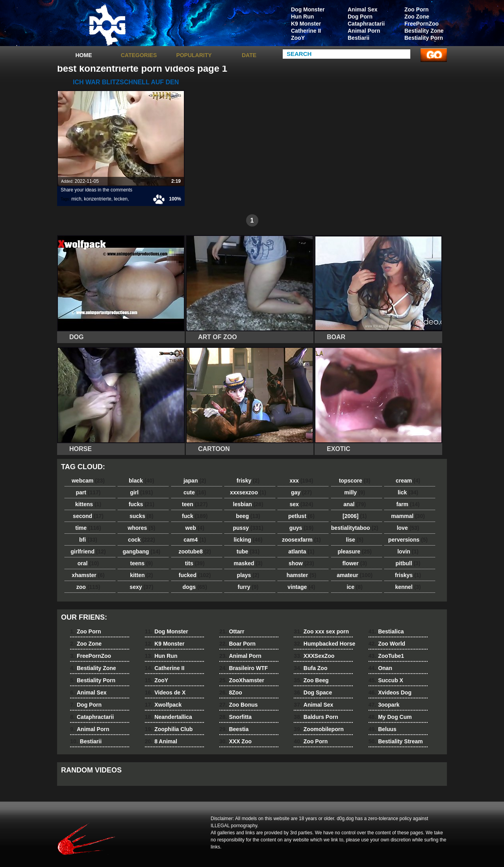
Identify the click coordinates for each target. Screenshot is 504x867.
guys (301, 528)
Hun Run (302, 17)
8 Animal (161, 741)
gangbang (142, 551)
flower (355, 563)
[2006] (355, 516)
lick (408, 492)
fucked (195, 575)
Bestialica (386, 631)
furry (248, 587)
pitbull (408, 563)
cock (142, 540)
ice (354, 587)
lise (355, 540)
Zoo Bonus (239, 705)
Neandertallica (169, 717)
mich (76, 199)
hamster (301, 575)
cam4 (195, 540)
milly (355, 492)
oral (88, 563)
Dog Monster (308, 9)
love (408, 528)
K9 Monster (306, 24)
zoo (88, 587)
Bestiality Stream (396, 741)
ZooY (298, 38)
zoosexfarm (301, 540)
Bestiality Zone (424, 31)
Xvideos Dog (390, 692)
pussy (248, 528)
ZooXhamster (242, 680)
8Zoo (231, 692)
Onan (380, 668)
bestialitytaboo (355, 528)
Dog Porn (360, 17)
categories (139, 55)
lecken (121, 199)
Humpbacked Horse (324, 644)
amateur (355, 575)
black (142, 481)
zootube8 (195, 551)
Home (84, 55)
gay (301, 492)
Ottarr (232, 631)
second (88, 516)
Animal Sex (362, 9)
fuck (195, 516)
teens (142, 563)
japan (195, 481)
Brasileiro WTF (244, 668)
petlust (301, 516)
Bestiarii (359, 38)
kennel (408, 587)
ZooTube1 (386, 656)
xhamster (88, 575)
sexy (141, 587)
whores (141, 528)
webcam (88, 481)
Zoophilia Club (169, 729)
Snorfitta (235, 717)
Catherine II (306, 31)
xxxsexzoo (248, 492)
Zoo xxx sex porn (321, 631)
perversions (408, 540)
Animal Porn (364, 31)
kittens (88, 504)
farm (408, 504)
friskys (408, 575)
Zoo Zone (417, 17)
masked (248, 563)
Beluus (383, 729)
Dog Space (313, 692)
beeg (248, 516)
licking (248, 540)
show (301, 563)
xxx (301, 481)
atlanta (301, 551)
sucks (142, 516)
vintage (301, 587)
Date (249, 55)
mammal (408, 516)
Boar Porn (237, 644)
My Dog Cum (390, 717)
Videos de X (165, 692)
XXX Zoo (235, 741)
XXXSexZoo (314, 656)
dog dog (107, 25)
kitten (141, 575)
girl (141, 492)
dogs (195, 587)
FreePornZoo (422, 24)
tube (248, 551)
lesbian (248, 504)
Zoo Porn (416, 9)
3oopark (384, 705)
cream (408, 481)
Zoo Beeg (311, 680)
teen (195, 504)
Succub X (386, 680)
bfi (88, 540)
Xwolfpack (163, 705)
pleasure (355, 551)
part (88, 492)
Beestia (234, 729)
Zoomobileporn (319, 729)
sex (301, 504)
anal (355, 504)
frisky (248, 481)
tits (195, 563)
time (88, 528)
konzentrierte (97, 199)
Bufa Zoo (310, 668)
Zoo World (387, 644)
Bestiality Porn (424, 38)
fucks (142, 504)
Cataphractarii (366, 24)
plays (248, 575)
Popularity (194, 55)
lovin (408, 551)
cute (195, 492)
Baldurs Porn (316, 717)
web (195, 528)
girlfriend (88, 551)
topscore (355, 481)
